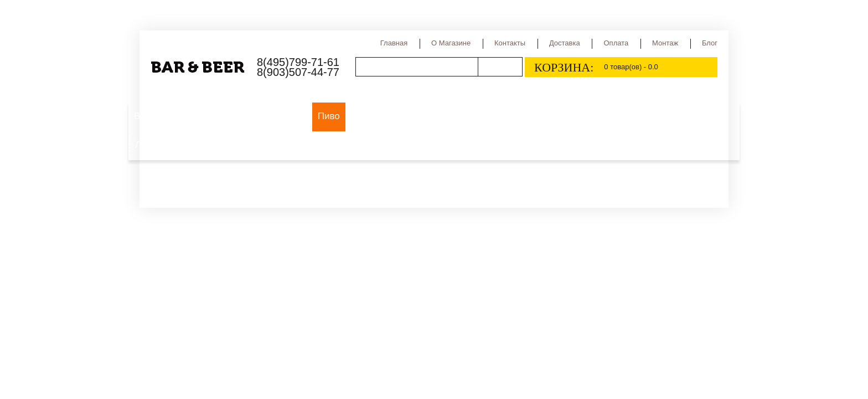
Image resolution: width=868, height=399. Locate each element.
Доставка (565, 43)
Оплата (616, 43)
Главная (394, 43)
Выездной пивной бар (182, 116)
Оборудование (273, 116)
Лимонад (155, 145)
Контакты (510, 43)
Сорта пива (436, 116)
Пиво (329, 116)
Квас (626, 116)
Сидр (592, 116)
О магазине (451, 43)
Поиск (500, 67)
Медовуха (670, 116)
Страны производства (521, 116)
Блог (710, 43)
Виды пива (376, 116)
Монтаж (665, 43)
